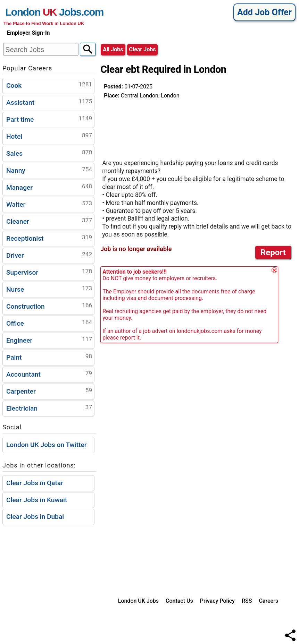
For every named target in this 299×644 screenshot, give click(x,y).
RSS (247, 601)
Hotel (49, 136)
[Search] (88, 49)
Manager (49, 187)
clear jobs (143, 49)
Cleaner (49, 221)
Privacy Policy (217, 601)
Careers (268, 601)
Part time (49, 119)
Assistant (49, 102)
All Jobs (113, 49)
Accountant (49, 374)
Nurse (49, 289)
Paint (49, 357)
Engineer (49, 340)
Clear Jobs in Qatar (35, 483)
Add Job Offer (264, 12)
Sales (49, 153)
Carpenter (49, 391)
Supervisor (49, 272)
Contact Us (179, 601)
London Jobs (43, 12)
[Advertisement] (159, 126)
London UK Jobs (138, 601)
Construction (49, 306)
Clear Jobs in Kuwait (37, 500)
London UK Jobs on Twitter (47, 445)
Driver (49, 255)
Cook (49, 85)
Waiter (49, 204)
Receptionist (49, 238)
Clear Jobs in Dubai (35, 517)
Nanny (49, 170)
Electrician (49, 408)
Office (49, 323)
